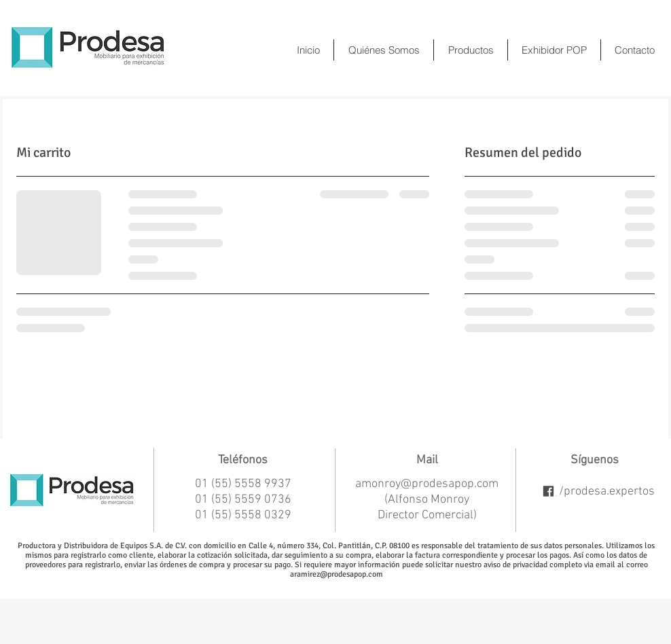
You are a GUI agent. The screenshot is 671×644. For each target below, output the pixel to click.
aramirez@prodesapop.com (337, 574)
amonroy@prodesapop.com (427, 484)
